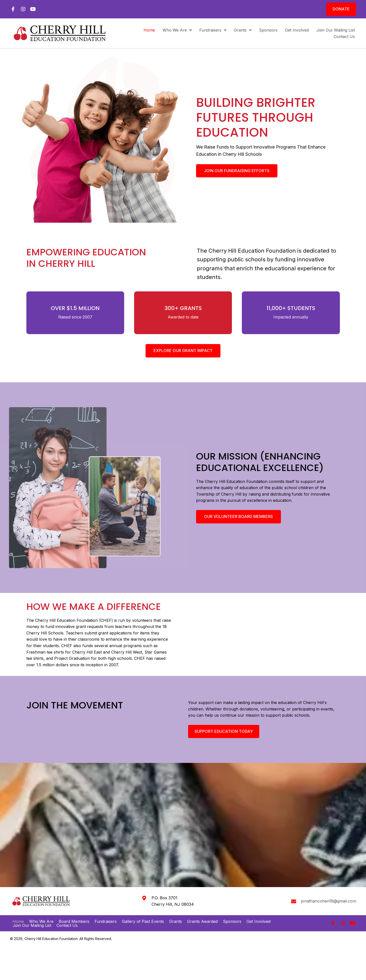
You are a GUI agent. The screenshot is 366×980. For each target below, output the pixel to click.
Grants (176, 913)
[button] (13, 9)
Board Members (74, 913)
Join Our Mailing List (32, 917)
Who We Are (41, 913)
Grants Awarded (202, 913)
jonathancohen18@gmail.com (329, 893)
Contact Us (67, 917)
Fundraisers (106, 913)
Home (18, 913)
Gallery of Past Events (143, 913)
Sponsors (232, 913)
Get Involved (259, 913)
